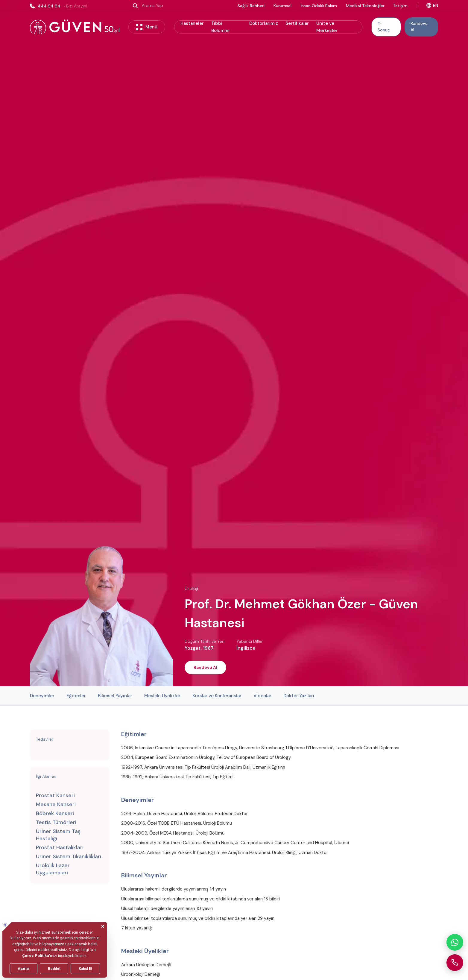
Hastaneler (192, 23)
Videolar (262, 696)
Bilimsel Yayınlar (115, 696)
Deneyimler (42, 696)
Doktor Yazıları (299, 696)
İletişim (401, 6)
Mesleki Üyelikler (162, 696)
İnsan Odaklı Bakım (319, 6)
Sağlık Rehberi (251, 6)
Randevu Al (419, 26)
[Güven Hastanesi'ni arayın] (455, 963)
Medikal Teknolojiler (365, 6)
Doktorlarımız (264, 23)
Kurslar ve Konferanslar (217, 696)
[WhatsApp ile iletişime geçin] (455, 942)
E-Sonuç (384, 27)
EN (432, 5)
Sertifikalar (297, 23)
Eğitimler (76, 696)
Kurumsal (282, 6)
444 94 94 (58, 6)
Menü (147, 27)
